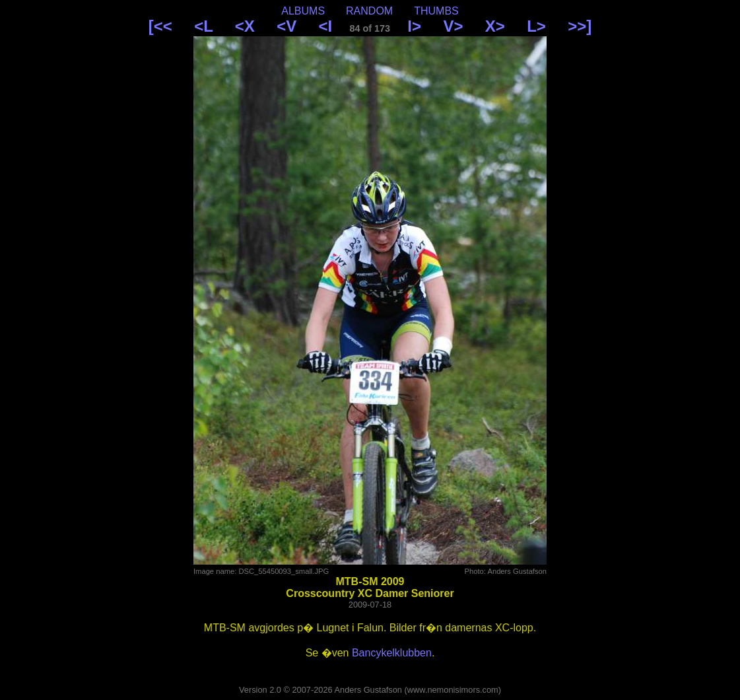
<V (286, 26)
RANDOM (369, 11)
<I (326, 26)
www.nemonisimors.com (453, 690)
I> (414, 26)
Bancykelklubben (392, 653)
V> (453, 26)
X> (495, 26)
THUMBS (436, 11)
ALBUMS (303, 11)
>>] (580, 26)
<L (203, 26)
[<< (160, 26)
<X (245, 26)
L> (536, 26)
